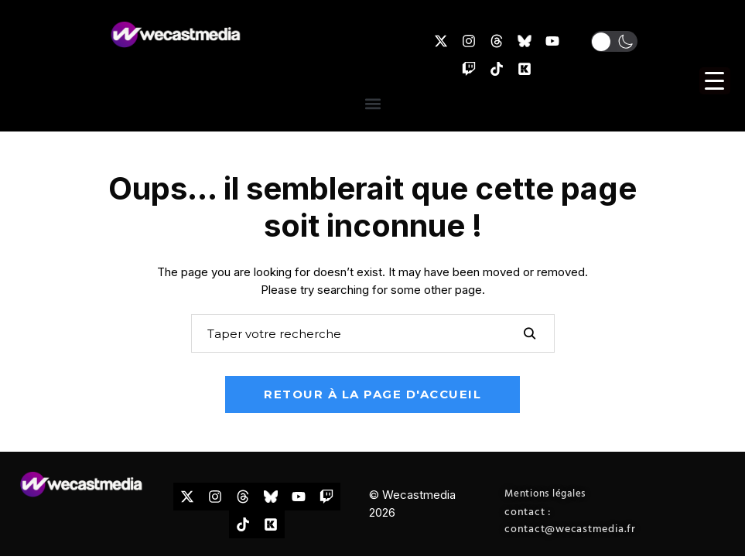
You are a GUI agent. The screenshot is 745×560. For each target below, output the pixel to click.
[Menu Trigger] (715, 81)
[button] (614, 41)
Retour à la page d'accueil (372, 394)
